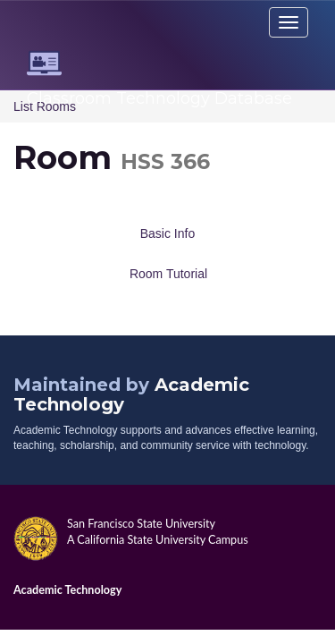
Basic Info (167, 233)
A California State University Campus (158, 540)
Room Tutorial (168, 274)
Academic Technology (67, 590)
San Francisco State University (141, 524)
